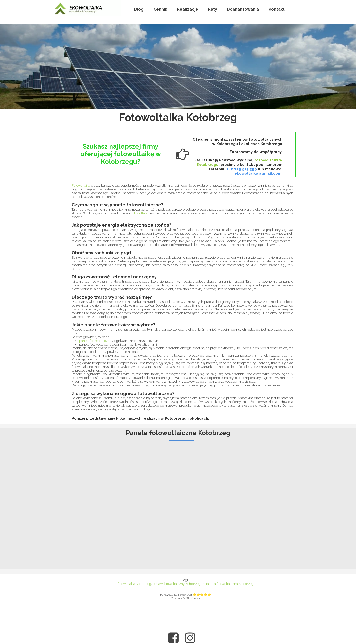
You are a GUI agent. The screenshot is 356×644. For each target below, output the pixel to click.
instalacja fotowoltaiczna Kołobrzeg (228, 584)
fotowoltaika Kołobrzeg (134, 584)
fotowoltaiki (140, 213)
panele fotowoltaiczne (96, 341)
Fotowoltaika (81, 186)
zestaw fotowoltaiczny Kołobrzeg (177, 584)
